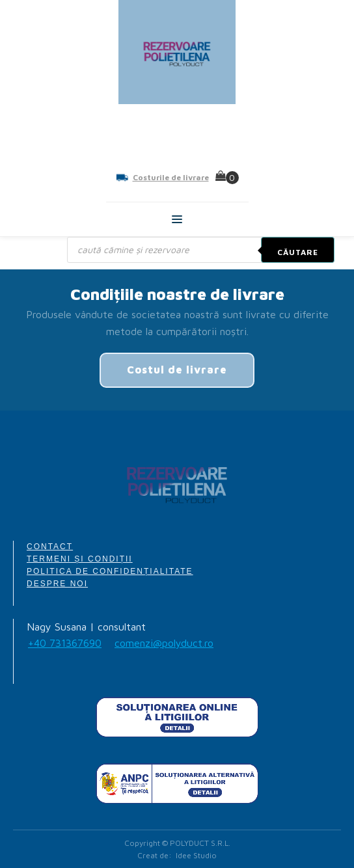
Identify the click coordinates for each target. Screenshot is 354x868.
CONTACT (50, 547)
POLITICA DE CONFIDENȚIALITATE (110, 571)
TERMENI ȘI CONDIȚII (80, 559)
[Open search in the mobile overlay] (201, 250)
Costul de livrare (177, 370)
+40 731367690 (65, 643)
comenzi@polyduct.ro (164, 643)
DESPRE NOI (57, 584)
